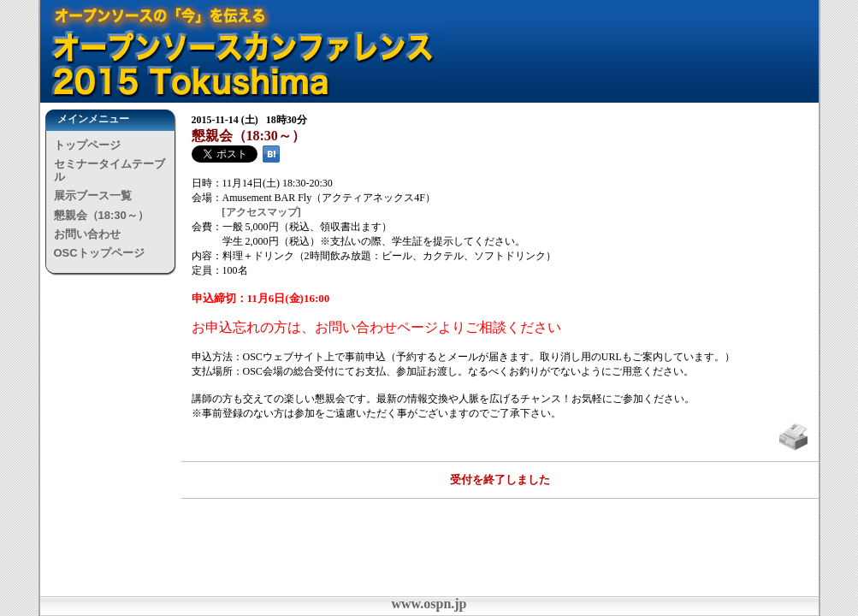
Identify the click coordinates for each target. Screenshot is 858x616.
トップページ (87, 145)
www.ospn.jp (429, 604)
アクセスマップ (262, 212)
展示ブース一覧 (93, 195)
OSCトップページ (99, 253)
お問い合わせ (87, 234)
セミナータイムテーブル (109, 170)
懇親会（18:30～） (101, 215)
